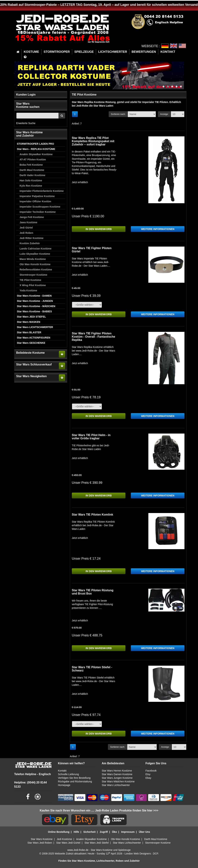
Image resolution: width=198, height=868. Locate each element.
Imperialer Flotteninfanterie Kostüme (42, 191)
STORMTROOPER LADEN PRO (36, 144)
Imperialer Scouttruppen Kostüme (40, 207)
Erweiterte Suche (26, 123)
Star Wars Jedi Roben (40, 843)
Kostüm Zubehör (30, 243)
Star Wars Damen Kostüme (117, 774)
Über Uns (144, 832)
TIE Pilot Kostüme (31, 280)
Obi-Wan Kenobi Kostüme (125, 839)
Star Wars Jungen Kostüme (117, 778)
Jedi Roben (26, 233)
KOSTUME (31, 52)
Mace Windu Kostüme (33, 259)
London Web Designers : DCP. (142, 854)
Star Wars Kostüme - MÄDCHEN (36, 306)
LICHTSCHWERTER (113, 52)
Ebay (148, 778)
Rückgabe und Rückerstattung (75, 781)
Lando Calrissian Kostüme (36, 249)
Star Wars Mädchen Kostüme (118, 781)
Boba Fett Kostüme (31, 165)
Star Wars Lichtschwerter (116, 785)
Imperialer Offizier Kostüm (35, 201)
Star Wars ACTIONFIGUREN (34, 338)
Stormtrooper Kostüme (33, 275)
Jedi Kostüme (65, 839)
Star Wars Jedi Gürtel (68, 843)
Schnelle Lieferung (68, 774)
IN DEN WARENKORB (99, 229)
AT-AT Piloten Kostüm (33, 160)
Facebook (151, 771)
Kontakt (62, 771)
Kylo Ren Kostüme (31, 186)
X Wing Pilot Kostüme (33, 285)
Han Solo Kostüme (31, 180)
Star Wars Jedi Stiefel (97, 843)
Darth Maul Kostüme (32, 170)
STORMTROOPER (57, 52)
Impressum (128, 832)
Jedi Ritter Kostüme (32, 238)
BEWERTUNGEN (144, 52)
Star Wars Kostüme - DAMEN (34, 296)
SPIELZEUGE (84, 52)
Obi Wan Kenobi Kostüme (35, 264)
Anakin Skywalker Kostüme (36, 154)
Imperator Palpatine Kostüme (37, 196)
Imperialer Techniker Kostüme (38, 212)
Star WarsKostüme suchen (28, 105)
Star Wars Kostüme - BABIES (34, 311)
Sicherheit (90, 832)
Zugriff (104, 832)
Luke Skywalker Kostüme (35, 254)
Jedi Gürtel (26, 228)
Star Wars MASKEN (29, 322)
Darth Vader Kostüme (32, 175)
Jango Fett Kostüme (32, 217)
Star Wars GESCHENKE (31, 343)
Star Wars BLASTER (29, 332)
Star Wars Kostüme (42, 839)
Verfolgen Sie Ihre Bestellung (74, 778)
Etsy (148, 774)
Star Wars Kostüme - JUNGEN (35, 301)
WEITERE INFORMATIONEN (158, 229)
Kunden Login (26, 95)
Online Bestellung (59, 832)
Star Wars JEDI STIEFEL (31, 317)
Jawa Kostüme (29, 222)
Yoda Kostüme (28, 290)
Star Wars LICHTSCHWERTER (35, 327)
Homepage (64, 785)
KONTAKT (168, 52)
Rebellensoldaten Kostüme (36, 270)
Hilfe (76, 832)
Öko (114, 832)
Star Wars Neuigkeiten (31, 376)
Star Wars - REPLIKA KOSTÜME (36, 149)
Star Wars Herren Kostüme (117, 771)
